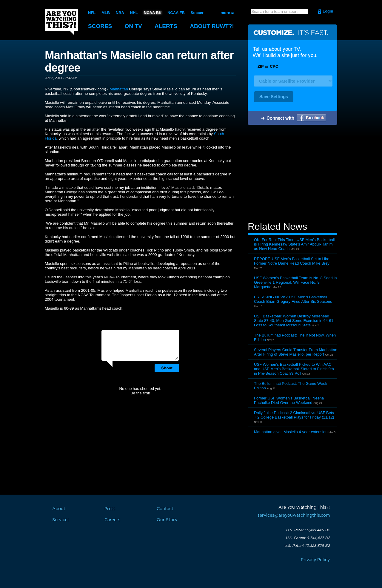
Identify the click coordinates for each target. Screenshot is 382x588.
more (225, 13)
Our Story (167, 520)
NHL (134, 13)
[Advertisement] (292, 174)
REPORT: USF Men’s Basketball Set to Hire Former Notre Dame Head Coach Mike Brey (292, 261)
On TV (133, 26)
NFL (92, 13)
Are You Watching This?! (61, 22)
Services (61, 520)
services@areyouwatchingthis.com (294, 516)
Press (110, 509)
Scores (100, 26)
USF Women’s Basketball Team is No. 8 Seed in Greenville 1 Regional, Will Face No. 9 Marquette (295, 282)
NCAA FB (176, 13)
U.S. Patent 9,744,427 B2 (308, 538)
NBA (120, 13)
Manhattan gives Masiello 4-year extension (291, 432)
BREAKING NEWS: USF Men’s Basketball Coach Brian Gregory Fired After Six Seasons (293, 299)
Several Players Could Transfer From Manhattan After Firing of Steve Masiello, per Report (296, 352)
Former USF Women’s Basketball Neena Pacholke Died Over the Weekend (289, 400)
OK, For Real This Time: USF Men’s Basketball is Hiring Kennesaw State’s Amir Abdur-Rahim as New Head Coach (294, 244)
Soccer (197, 13)
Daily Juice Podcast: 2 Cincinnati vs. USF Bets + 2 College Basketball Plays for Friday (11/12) (294, 415)
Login (328, 11)
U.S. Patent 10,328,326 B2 (307, 546)
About (212, 26)
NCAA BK (153, 13)
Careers (112, 520)
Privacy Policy (315, 560)
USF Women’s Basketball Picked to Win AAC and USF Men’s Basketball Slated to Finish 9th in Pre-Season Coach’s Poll (294, 369)
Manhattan (119, 89)
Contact (165, 509)
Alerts (166, 26)
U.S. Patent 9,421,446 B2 (308, 530)
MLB (106, 13)
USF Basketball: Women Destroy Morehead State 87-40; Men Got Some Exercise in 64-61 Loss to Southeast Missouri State (294, 321)
